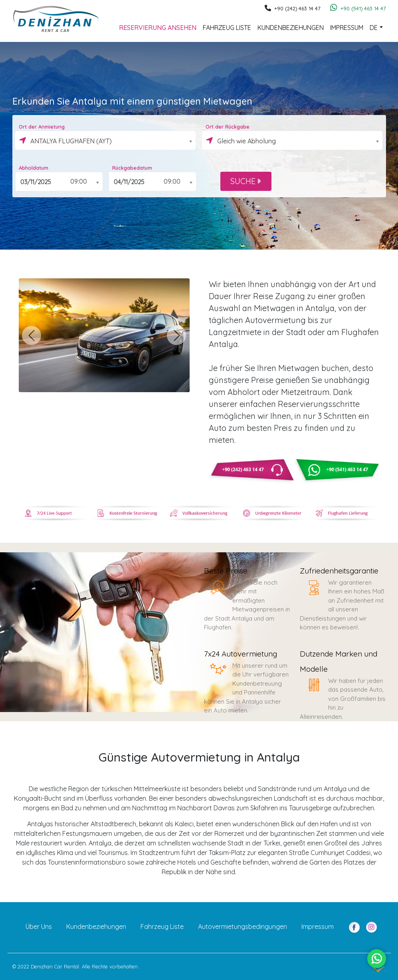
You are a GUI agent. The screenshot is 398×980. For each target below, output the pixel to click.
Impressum (347, 28)
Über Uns (39, 926)
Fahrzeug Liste (227, 28)
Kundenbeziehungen (291, 28)
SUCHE (246, 181)
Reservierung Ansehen (158, 28)
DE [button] (374, 28)
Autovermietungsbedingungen (243, 926)
